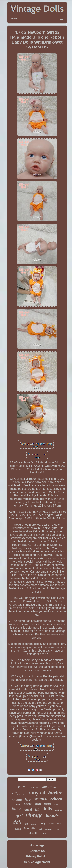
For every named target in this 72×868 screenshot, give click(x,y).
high (40, 829)
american (49, 787)
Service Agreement (37, 862)
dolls (47, 809)
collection (33, 787)
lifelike (43, 834)
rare (21, 787)
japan (18, 829)
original (40, 799)
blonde (52, 816)
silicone (18, 793)
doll (17, 822)
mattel (28, 809)
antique (59, 810)
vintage (34, 815)
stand (38, 804)
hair (28, 799)
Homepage (37, 845)
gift (26, 824)
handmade (49, 829)
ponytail (36, 793)
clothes (34, 824)
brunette (30, 828)
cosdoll (33, 833)
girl (19, 816)
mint (18, 804)
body (43, 823)
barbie (55, 793)
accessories (55, 824)
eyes (57, 829)
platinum (28, 804)
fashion (48, 804)
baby (16, 809)
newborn (17, 800)
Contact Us (37, 851)
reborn (56, 799)
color (56, 804)
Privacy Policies (37, 857)
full (37, 810)
